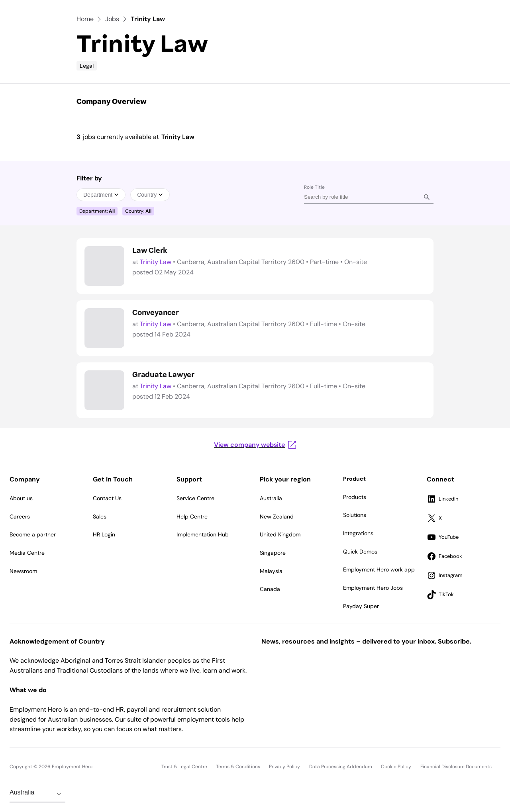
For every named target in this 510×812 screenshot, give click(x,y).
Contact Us (107, 498)
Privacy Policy (284, 767)
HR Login (104, 534)
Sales (100, 517)
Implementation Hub (203, 534)
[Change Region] (37, 794)
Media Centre (27, 553)
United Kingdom (280, 534)
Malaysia (271, 571)
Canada (270, 589)
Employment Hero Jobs (373, 588)
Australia (271, 498)
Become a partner (33, 534)
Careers (20, 517)
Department (101, 195)
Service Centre (195, 498)
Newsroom (23, 571)
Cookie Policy (396, 767)
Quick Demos (360, 552)
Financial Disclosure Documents (456, 767)
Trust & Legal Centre (184, 767)
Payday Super (361, 606)
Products (355, 497)
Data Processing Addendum (341, 767)
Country (150, 195)
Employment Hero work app (379, 569)
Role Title (314, 187)
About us (21, 498)
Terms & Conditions (238, 767)
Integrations (358, 533)
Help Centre (192, 517)
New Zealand (277, 517)
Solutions (355, 515)
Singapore (273, 553)
